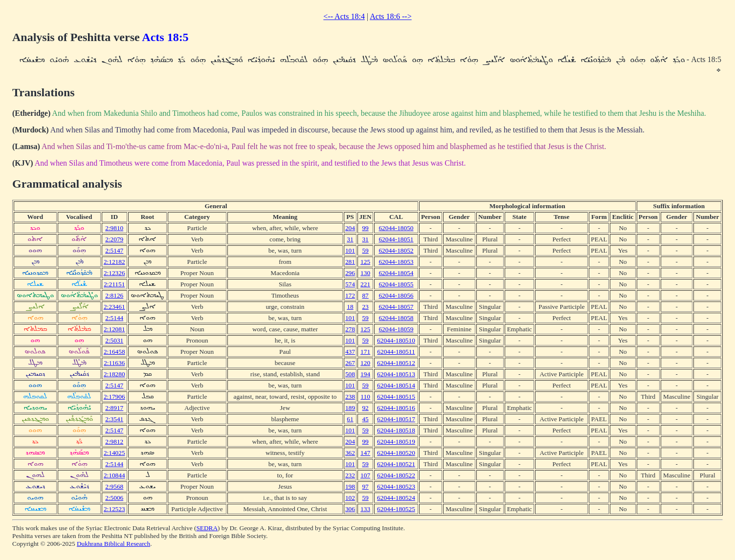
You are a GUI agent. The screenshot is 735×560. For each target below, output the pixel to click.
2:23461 (114, 307)
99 (365, 228)
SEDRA (207, 528)
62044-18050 (396, 228)
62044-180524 (396, 498)
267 (350, 363)
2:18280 (114, 374)
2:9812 (114, 442)
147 (365, 453)
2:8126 (114, 295)
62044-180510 (396, 340)
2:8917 (114, 408)
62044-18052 (396, 250)
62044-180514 (396, 385)
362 (350, 453)
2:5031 (114, 340)
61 (350, 419)
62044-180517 (396, 419)
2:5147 (114, 250)
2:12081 (114, 329)
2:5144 (114, 318)
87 (365, 295)
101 (350, 250)
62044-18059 (396, 329)
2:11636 (114, 363)
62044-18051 (396, 239)
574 (350, 284)
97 (365, 486)
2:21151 (114, 284)
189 (350, 408)
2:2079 (114, 239)
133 (365, 509)
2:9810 (114, 228)
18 (350, 307)
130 (365, 273)
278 (350, 329)
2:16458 (114, 352)
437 (350, 352)
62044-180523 (396, 486)
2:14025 (114, 453)
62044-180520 (396, 453)
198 (350, 486)
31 (350, 239)
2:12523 (114, 509)
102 (350, 498)
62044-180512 (396, 363)
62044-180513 (396, 374)
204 (350, 228)
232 (350, 475)
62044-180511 (396, 352)
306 (350, 509)
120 (365, 363)
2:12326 (114, 273)
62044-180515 (396, 397)
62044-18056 (396, 295)
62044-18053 (396, 262)
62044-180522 (396, 475)
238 (350, 397)
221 (365, 284)
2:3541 (114, 419)
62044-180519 (396, 442)
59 (365, 250)
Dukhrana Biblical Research (113, 544)
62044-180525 (396, 509)
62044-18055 (396, 284)
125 (365, 262)
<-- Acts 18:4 (344, 16)
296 (350, 273)
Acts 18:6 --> (390, 16)
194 (365, 374)
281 (350, 262)
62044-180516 (396, 408)
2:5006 (114, 498)
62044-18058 (396, 318)
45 (365, 419)
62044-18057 (396, 307)
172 (350, 295)
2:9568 (114, 486)
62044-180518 (396, 430)
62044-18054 (396, 273)
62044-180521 (396, 464)
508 (350, 374)
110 (365, 397)
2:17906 (114, 397)
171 (365, 352)
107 (365, 475)
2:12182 (114, 262)
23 (365, 307)
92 (365, 408)
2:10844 (114, 475)
